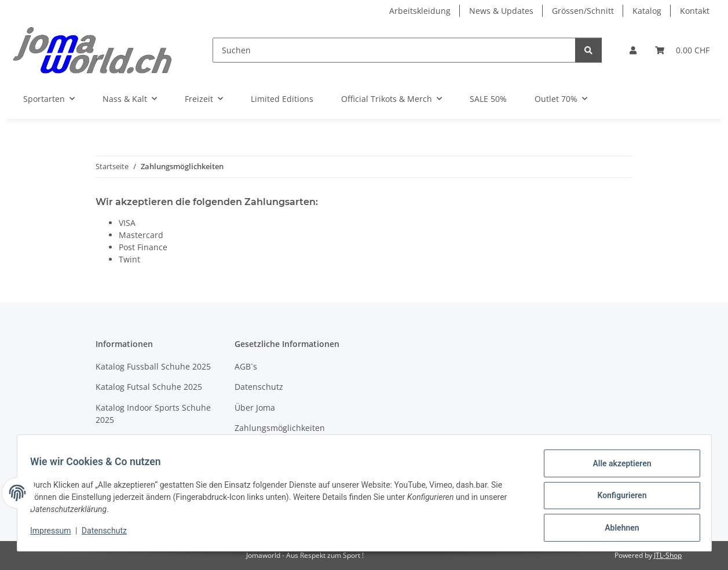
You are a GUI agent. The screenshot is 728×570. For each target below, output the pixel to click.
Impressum (56, 534)
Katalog (647, 11)
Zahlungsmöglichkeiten (280, 428)
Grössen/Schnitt (583, 11)
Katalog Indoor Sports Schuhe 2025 (153, 414)
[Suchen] (394, 50)
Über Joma (255, 408)
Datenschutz (109, 534)
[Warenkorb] (682, 50)
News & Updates (501, 11)
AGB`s (246, 366)
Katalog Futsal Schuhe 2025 (149, 387)
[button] (633, 50)
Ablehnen (617, 529)
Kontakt (695, 11)
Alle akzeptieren (617, 469)
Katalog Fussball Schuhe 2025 (153, 366)
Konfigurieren (617, 499)
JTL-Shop (668, 555)
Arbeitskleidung (420, 11)
